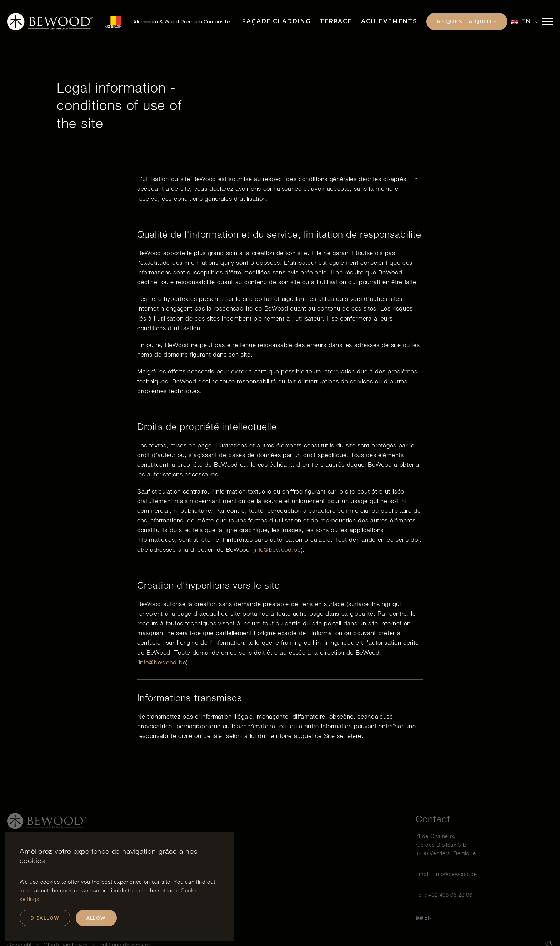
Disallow (45, 918)
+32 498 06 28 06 (450, 899)
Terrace (336, 21)
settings (167, 890)
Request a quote (467, 21)
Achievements (389, 21)
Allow (96, 918)
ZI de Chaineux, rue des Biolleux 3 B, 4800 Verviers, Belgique (446, 849)
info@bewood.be (277, 550)
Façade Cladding (276, 21)
